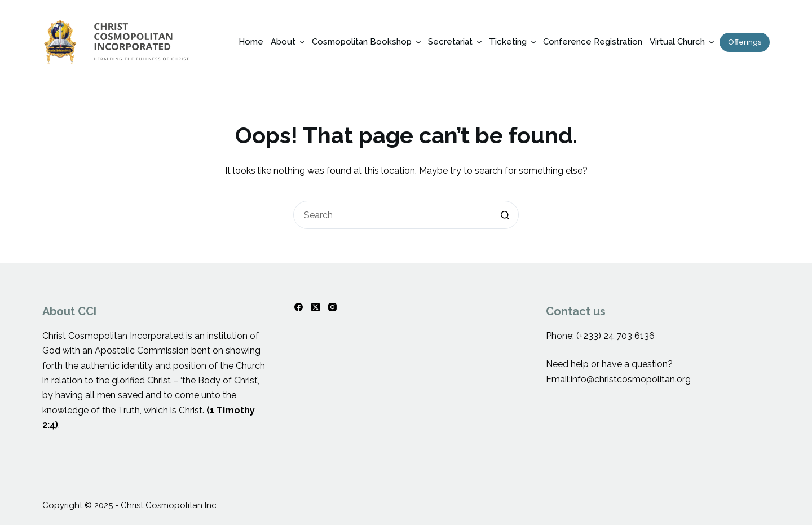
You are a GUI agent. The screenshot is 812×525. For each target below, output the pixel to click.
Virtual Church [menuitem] (683, 42)
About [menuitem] (289, 42)
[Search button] (505, 215)
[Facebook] (299, 307)
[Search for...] (406, 215)
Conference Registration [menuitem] (593, 42)
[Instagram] (332, 307)
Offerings (745, 42)
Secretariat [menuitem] (456, 42)
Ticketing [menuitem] (514, 42)
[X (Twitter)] (315, 307)
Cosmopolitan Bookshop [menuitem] (368, 42)
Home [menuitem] (251, 42)
